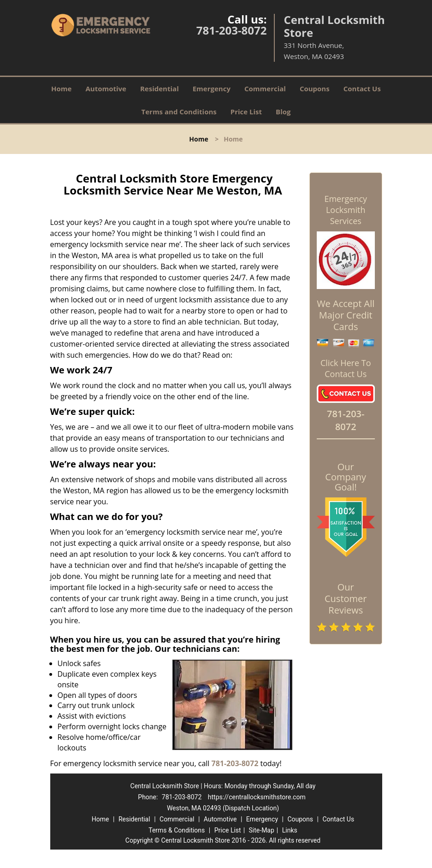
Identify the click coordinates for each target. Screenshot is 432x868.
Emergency (212, 89)
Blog (283, 112)
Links (290, 830)
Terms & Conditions (177, 830)
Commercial (265, 89)
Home (61, 89)
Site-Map (262, 830)
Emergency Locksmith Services (346, 210)
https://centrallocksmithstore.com (257, 797)
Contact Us (362, 89)
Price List (246, 112)
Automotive (106, 89)
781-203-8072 (232, 30)
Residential (160, 89)
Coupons (315, 89)
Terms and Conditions (179, 112)
